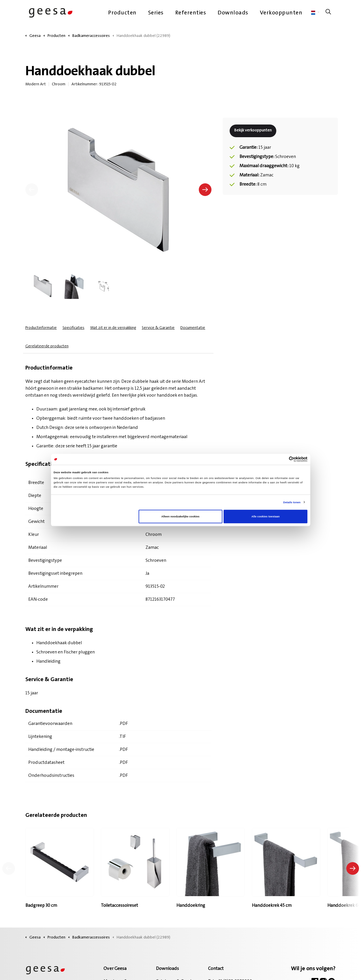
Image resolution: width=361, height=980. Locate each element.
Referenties (191, 13)
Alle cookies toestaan (266, 517)
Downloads (233, 13)
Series (156, 13)
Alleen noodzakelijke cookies (180, 517)
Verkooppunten (281, 13)
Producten (122, 13)
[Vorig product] (9, 868)
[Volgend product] (353, 868)
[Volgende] (205, 190)
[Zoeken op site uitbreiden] (328, 13)
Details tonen (292, 502)
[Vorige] (32, 190)
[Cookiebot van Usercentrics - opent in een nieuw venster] (282, 459)
